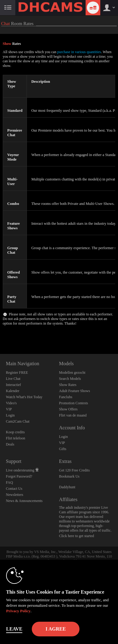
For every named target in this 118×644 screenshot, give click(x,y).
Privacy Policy (18, 611)
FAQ (9, 482)
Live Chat (13, 379)
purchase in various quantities (79, 52)
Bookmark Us (69, 476)
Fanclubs (66, 397)
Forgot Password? (19, 476)
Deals (10, 444)
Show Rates (68, 385)
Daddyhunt (67, 487)
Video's (11, 403)
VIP (9, 409)
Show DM (0, 331)
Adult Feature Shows (74, 391)
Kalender (13, 391)
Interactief (13, 385)
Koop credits (15, 432)
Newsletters (15, 495)
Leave (14, 629)
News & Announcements (24, 501)
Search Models (70, 379)
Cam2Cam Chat (18, 421)
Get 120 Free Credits (74, 470)
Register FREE (17, 373)
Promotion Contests (74, 403)
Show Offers (68, 409)
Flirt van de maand (73, 415)
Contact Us (14, 489)
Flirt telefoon (15, 438)
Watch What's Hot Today (24, 397)
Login (10, 415)
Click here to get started (77, 536)
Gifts (63, 449)
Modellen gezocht (72, 373)
